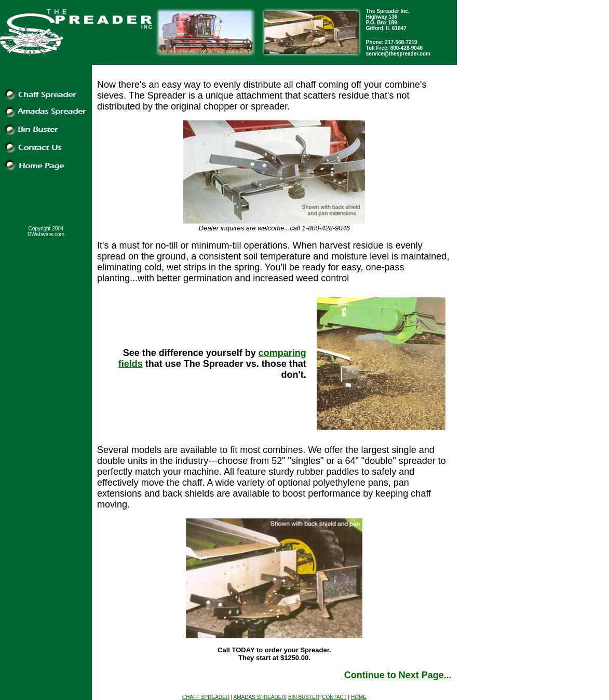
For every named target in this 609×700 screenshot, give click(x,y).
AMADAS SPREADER (260, 697)
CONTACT (334, 697)
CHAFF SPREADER (206, 697)
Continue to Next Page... (398, 675)
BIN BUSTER (304, 697)
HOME (359, 697)
